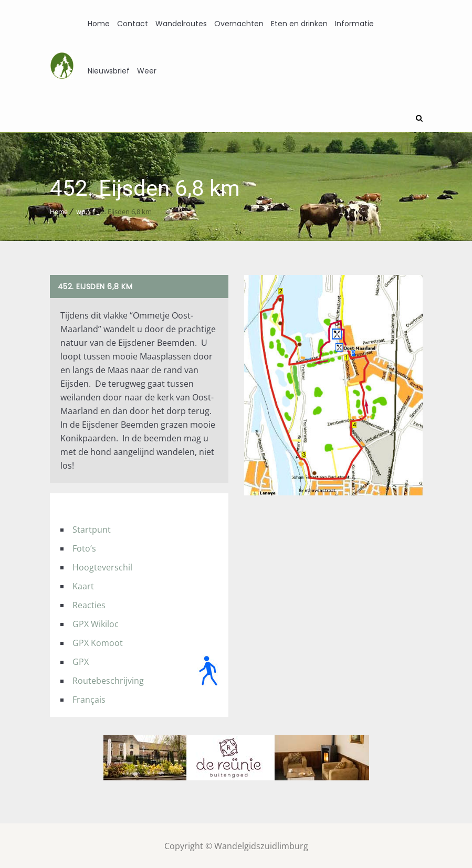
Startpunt (92, 528)
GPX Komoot (98, 642)
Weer (147, 71)
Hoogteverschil (102, 566)
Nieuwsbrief (109, 71)
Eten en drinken (299, 24)
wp (81, 211)
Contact (133, 24)
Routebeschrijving (108, 680)
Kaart (83, 585)
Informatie (354, 24)
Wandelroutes (181, 24)
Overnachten (239, 24)
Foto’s (84, 547)
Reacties (89, 604)
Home (99, 24)
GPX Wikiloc (96, 623)
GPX (81, 661)
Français (89, 698)
